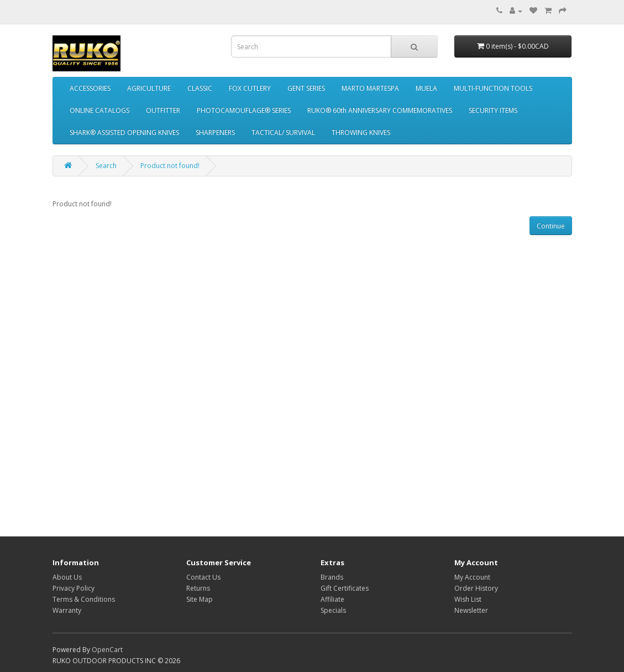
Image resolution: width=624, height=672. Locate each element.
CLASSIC (200, 88)
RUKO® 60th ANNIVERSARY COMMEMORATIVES (380, 110)
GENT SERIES (306, 88)
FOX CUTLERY (250, 88)
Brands (332, 577)
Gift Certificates (345, 588)
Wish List (468, 599)
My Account (472, 577)
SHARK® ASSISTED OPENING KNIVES (124, 132)
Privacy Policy (74, 588)
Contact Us (203, 577)
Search (106, 166)
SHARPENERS (215, 132)
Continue (551, 226)
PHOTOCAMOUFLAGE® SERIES (244, 110)
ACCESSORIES (90, 88)
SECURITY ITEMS (493, 110)
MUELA (426, 88)
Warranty (67, 610)
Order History (476, 588)
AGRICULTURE (149, 88)
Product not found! (170, 166)
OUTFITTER (163, 110)
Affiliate (332, 599)
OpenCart (107, 650)
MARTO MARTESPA (370, 88)
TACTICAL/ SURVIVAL (283, 132)
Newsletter (471, 610)
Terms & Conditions (84, 599)
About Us (67, 577)
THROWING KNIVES (361, 132)
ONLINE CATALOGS (99, 110)
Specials (333, 610)
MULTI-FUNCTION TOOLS (493, 88)
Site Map (200, 599)
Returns (198, 588)
